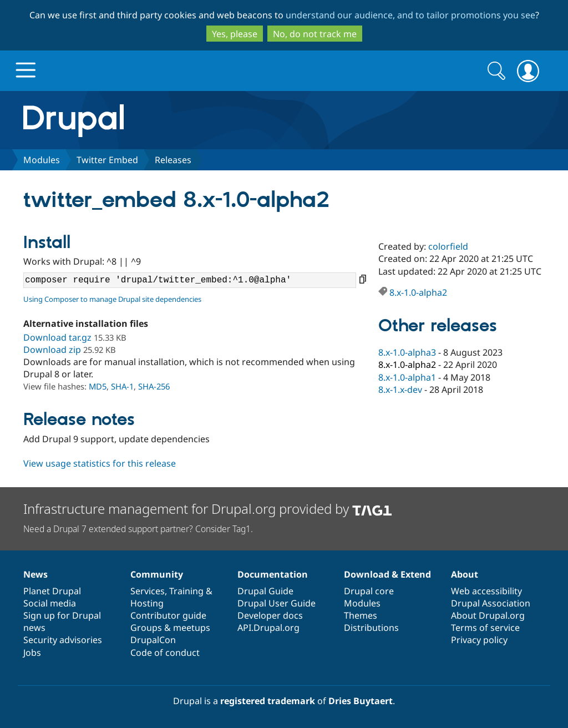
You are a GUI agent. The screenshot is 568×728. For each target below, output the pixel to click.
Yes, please (235, 34)
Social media (50, 603)
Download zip (52, 350)
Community (157, 574)
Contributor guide (168, 615)
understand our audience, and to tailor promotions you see (410, 15)
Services (148, 591)
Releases (173, 160)
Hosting (147, 603)
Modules (42, 160)
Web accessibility (486, 591)
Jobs (32, 653)
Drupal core (369, 591)
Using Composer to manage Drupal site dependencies (112, 299)
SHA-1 (122, 386)
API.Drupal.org (268, 628)
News (35, 574)
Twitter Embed (107, 160)
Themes (361, 615)
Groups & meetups (170, 628)
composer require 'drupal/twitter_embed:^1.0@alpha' (190, 280)
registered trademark (268, 701)
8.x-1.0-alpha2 (418, 292)
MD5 (98, 386)
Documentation (273, 574)
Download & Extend (387, 574)
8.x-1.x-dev (400, 390)
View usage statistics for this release (100, 463)
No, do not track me (315, 34)
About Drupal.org (488, 615)
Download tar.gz (57, 337)
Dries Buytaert (361, 701)
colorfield (448, 246)
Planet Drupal (52, 591)
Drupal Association (491, 603)
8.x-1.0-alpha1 (407, 377)
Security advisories (63, 640)
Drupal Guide (265, 591)
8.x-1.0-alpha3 (407, 352)
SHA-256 (154, 386)
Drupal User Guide (277, 603)
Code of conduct (165, 653)
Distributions (371, 628)
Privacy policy (479, 640)
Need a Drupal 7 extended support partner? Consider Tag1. (138, 529)
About (465, 574)
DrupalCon (153, 640)
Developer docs (270, 615)
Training (186, 591)
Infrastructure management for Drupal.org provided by (208, 509)
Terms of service (485, 628)
